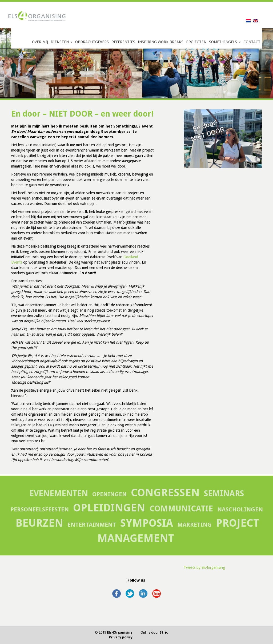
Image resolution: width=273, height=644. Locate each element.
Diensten (62, 42)
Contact (252, 42)
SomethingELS (225, 42)
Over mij (40, 42)
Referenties (123, 42)
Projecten (196, 42)
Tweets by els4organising (204, 567)
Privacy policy (121, 637)
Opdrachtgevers (92, 42)
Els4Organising (120, 632)
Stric (164, 632)
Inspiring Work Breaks (161, 42)
